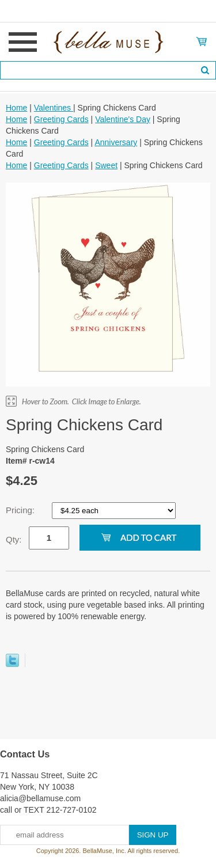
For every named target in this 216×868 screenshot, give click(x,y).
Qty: (14, 539)
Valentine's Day (123, 119)
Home (16, 108)
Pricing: (21, 510)
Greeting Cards (61, 119)
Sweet (106, 165)
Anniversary (116, 142)
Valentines (54, 108)
